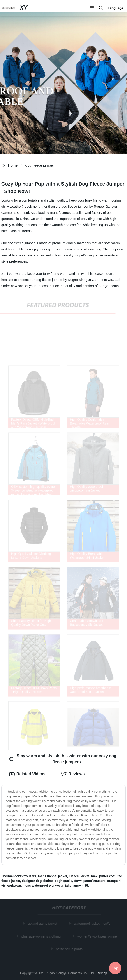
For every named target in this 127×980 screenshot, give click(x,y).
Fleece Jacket (79, 876)
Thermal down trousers (19, 876)
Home (13, 165)
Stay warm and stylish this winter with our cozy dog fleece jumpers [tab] (63, 759)
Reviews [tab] (73, 774)
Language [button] (115, 8)
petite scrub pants (69, 949)
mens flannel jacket (52, 876)
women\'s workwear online (97, 936)
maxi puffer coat (103, 876)
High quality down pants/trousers (80, 881)
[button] (92, 8)
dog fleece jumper (40, 165)
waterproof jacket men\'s (92, 923)
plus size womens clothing (41, 936)
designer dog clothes (38, 881)
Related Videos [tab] (27, 774)
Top (115, 968)
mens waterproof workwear (43, 886)
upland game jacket (43, 923)
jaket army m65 (77, 886)
